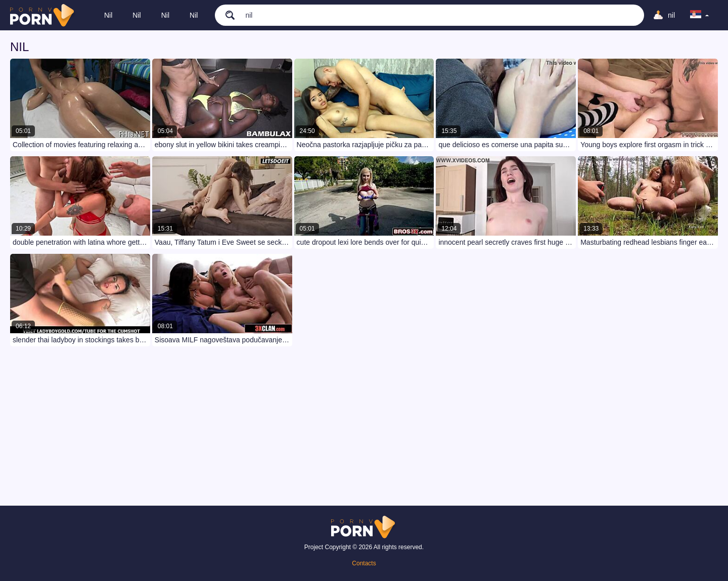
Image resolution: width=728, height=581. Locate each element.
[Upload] (664, 15)
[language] (700, 15)
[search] (225, 15)
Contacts (364, 563)
